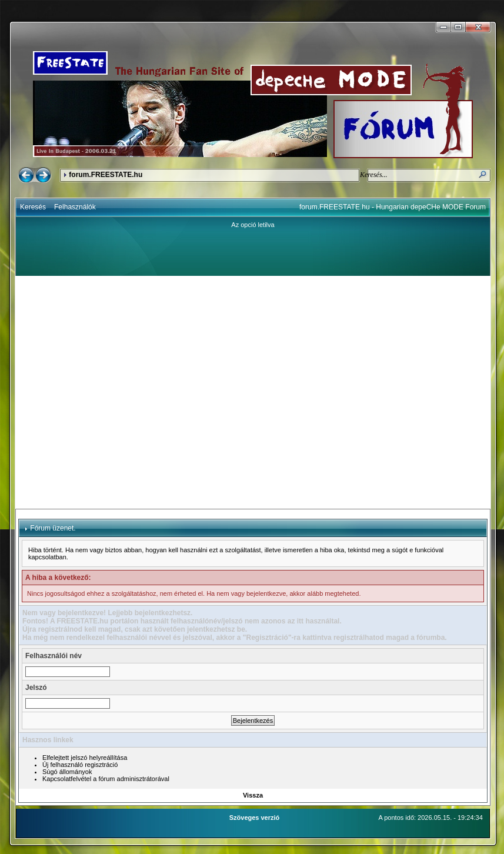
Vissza (253, 795)
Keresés (33, 207)
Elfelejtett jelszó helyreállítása (85, 758)
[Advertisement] (114, 392)
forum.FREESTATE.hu (106, 175)
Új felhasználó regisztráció (80, 765)
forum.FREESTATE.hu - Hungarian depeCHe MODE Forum (393, 207)
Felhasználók (75, 207)
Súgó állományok (67, 772)
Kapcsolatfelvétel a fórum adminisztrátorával (106, 779)
